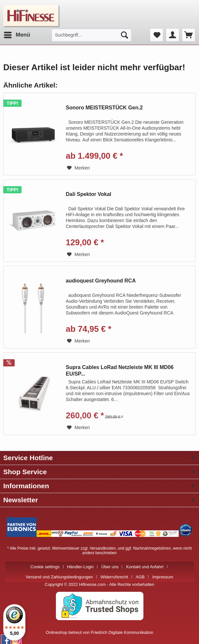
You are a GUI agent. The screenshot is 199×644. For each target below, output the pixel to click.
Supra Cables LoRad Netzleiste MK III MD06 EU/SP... (120, 370)
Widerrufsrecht (114, 577)
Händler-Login (80, 567)
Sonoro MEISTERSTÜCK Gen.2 (104, 108)
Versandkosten (102, 548)
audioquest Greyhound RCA (101, 281)
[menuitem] (17, 35)
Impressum (163, 577)
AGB (140, 577)
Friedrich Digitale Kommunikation (122, 632)
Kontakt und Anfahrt (145, 567)
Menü (17, 34)
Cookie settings (45, 567)
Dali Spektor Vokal (88, 194)
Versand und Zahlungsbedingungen (59, 577)
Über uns (110, 567)
